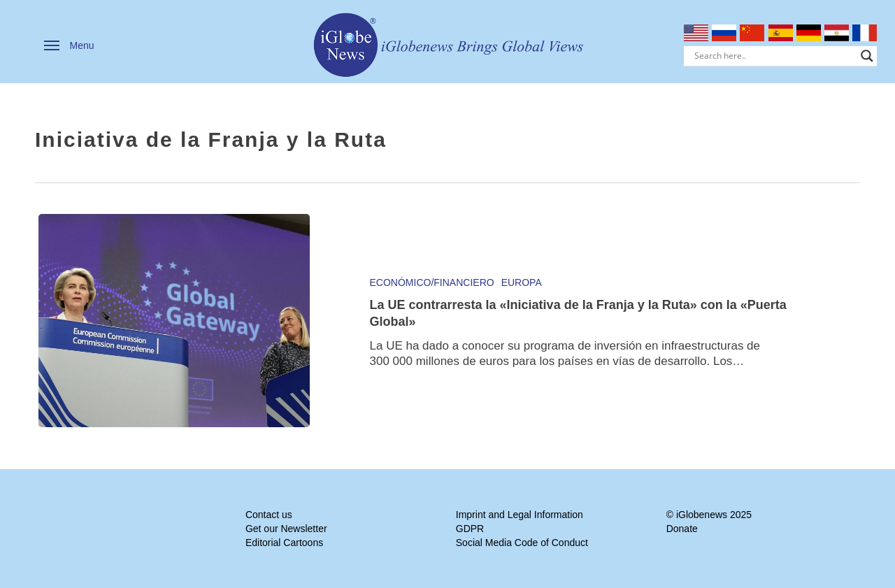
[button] (69, 45)
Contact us (269, 515)
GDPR (470, 529)
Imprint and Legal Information (520, 515)
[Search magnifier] (867, 56)
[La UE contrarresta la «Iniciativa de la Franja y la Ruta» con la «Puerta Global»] (174, 321)
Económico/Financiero (432, 282)
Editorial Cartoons (284, 543)
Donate (682, 529)
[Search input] (774, 56)
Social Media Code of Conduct (522, 543)
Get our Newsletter (286, 529)
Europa (522, 282)
